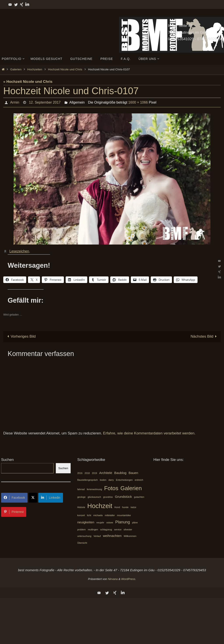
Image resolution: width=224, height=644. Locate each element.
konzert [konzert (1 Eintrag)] (81, 515)
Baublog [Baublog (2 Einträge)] (120, 473)
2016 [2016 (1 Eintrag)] (80, 473)
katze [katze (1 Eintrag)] (133, 507)
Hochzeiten (35, 69)
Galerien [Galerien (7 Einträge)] (131, 488)
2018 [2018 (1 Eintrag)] (87, 473)
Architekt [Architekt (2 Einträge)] (106, 473)
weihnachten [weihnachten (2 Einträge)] (112, 536)
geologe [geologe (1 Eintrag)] (81, 497)
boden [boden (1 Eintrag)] (103, 480)
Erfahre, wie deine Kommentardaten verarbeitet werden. (149, 433)
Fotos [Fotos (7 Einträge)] (111, 488)
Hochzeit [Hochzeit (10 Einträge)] (100, 506)
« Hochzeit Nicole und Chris (28, 82)
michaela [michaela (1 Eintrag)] (98, 515)
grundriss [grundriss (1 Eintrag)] (108, 497)
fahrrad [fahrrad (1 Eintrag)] (81, 489)
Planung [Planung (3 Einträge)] (123, 522)
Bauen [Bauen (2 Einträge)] (133, 473)
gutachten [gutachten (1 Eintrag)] (139, 497)
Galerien (16, 69)
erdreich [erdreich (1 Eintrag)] (139, 480)
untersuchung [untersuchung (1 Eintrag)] (84, 536)
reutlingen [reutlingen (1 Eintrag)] (93, 529)
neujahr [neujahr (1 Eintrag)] (100, 522)
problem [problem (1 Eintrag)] (81, 529)
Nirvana (113, 579)
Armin (15, 102)
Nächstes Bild (205, 336)
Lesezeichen (19, 251)
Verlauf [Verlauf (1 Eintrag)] (97, 536)
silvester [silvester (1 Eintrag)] (128, 529)
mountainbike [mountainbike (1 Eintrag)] (124, 515)
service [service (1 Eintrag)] (118, 529)
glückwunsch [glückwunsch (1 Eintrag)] (94, 497)
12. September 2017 (45, 102)
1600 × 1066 (138, 102)
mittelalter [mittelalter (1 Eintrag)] (110, 515)
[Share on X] (33, 498)
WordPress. (129, 579)
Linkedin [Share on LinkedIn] (51, 498)
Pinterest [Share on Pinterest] (14, 512)
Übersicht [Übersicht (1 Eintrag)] (82, 543)
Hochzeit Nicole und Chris (65, 69)
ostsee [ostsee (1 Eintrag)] (110, 522)
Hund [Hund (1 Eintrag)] (117, 507)
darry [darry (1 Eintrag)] (111, 480)
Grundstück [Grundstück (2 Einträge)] (123, 497)
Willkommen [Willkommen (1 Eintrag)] (130, 536)
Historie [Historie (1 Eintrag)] (81, 507)
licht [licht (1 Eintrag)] (89, 515)
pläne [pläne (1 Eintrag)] (135, 522)
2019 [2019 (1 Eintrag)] (94, 473)
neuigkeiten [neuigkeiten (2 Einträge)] (86, 522)
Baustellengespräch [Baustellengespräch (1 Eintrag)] (87, 480)
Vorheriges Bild (21, 336)
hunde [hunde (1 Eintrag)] (125, 507)
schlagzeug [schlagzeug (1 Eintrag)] (106, 529)
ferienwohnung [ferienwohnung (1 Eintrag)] (94, 489)
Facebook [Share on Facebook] (14, 498)
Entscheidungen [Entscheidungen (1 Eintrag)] (124, 480)
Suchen (7, 460)
